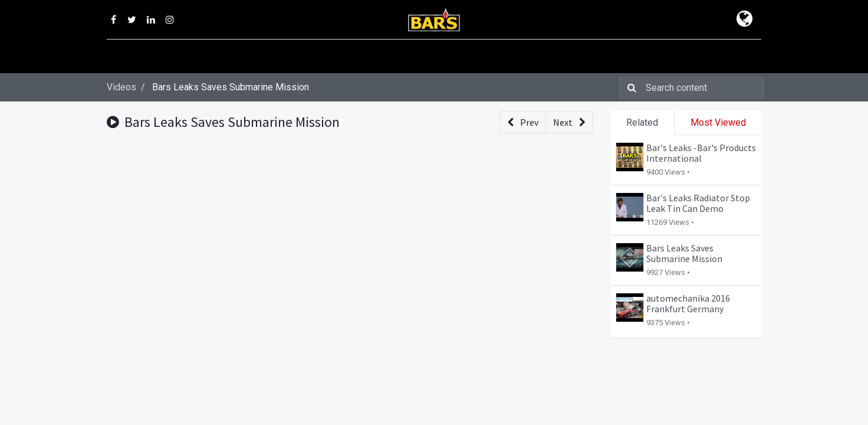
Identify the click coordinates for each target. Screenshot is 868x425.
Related (642, 122)
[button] (523, 122)
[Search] (629, 87)
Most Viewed (718, 122)
